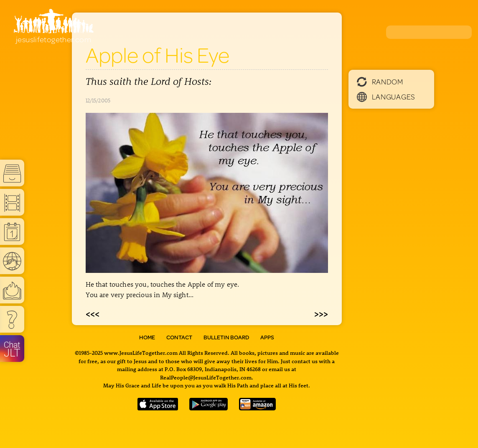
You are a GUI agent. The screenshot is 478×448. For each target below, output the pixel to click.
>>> (321, 313)
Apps (267, 337)
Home (147, 337)
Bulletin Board (226, 337)
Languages (386, 97)
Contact (179, 337)
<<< (93, 313)
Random (380, 81)
